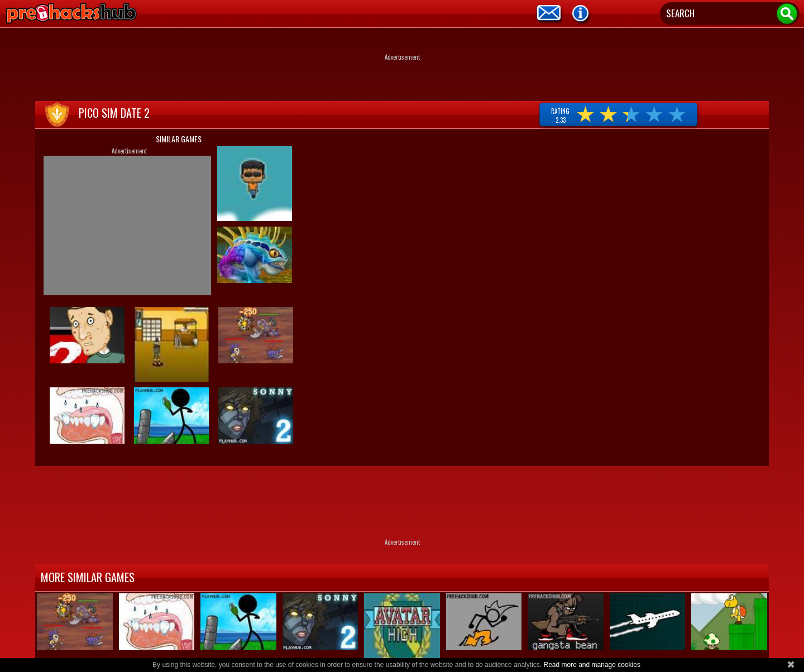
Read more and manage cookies (592, 665)
